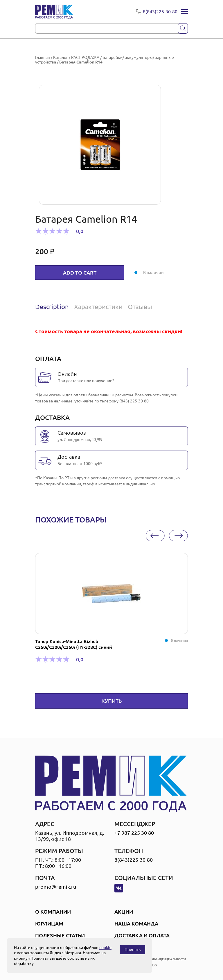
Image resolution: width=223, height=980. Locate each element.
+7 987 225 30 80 (134, 833)
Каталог (61, 57)
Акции (124, 912)
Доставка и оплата (142, 935)
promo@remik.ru (56, 887)
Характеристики (98, 307)
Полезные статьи (60, 935)
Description (52, 307)
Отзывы (140, 307)
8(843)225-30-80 (134, 860)
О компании (53, 912)
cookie (105, 948)
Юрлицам (49, 923)
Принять (133, 950)
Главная (43, 57)
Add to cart (80, 273)
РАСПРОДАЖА (85, 57)
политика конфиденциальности (159, 959)
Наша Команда (136, 923)
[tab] (53, 307)
